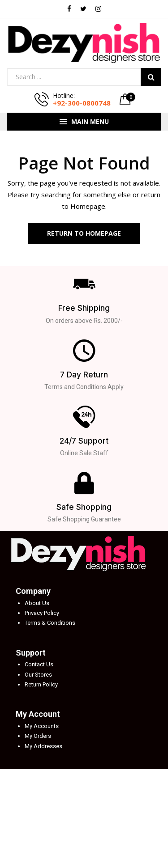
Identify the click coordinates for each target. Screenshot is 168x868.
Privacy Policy (42, 613)
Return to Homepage (84, 233)
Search (151, 77)
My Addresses (43, 746)
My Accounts (42, 726)
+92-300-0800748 (82, 103)
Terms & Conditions (50, 623)
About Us (37, 603)
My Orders (38, 736)
